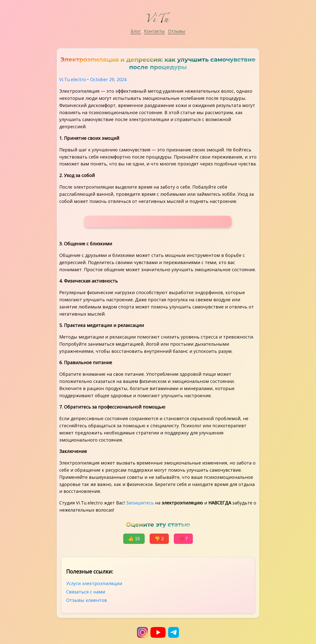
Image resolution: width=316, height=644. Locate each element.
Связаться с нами (86, 592)
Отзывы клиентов (87, 600)
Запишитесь (140, 503)
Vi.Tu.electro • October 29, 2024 (93, 79)
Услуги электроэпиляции (94, 583)
